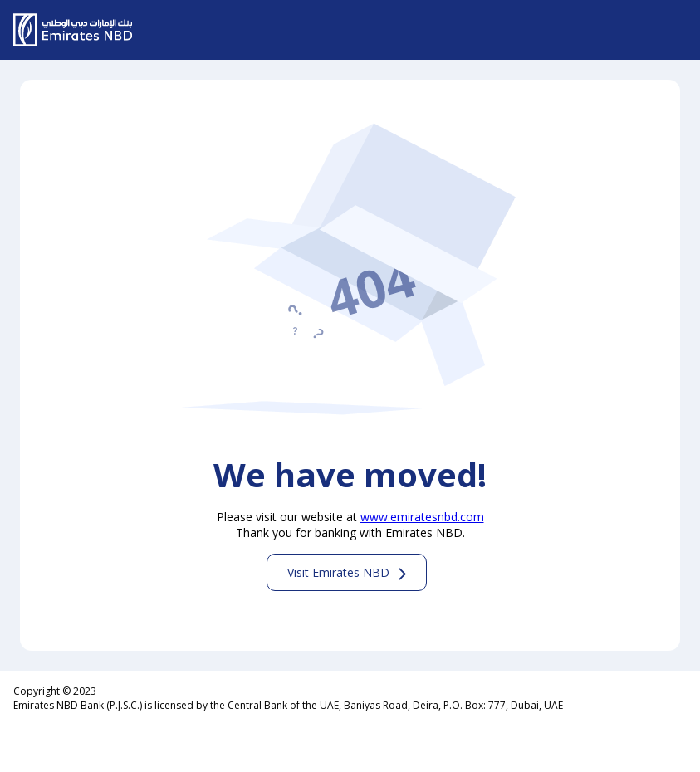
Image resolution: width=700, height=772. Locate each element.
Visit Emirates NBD (338, 572)
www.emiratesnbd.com (422, 517)
